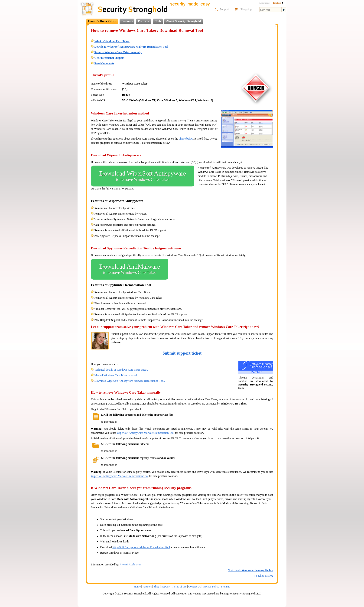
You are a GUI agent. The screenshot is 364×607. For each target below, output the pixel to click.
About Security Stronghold (184, 21)
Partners (143, 21)
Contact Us (195, 587)
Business (127, 21)
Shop (157, 587)
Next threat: (250, 570)
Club (158, 21)
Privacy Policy (211, 587)
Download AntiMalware (130, 269)
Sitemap (226, 587)
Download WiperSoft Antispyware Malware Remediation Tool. (130, 381)
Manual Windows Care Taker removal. (116, 375)
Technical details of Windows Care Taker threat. (121, 370)
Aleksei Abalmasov (130, 565)
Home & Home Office (102, 21)
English (278, 3)
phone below (186, 139)
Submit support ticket (182, 353)
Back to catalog (263, 576)
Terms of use (179, 587)
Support (166, 587)
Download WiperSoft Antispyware (143, 176)
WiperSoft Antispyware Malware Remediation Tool (146, 433)
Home (137, 587)
